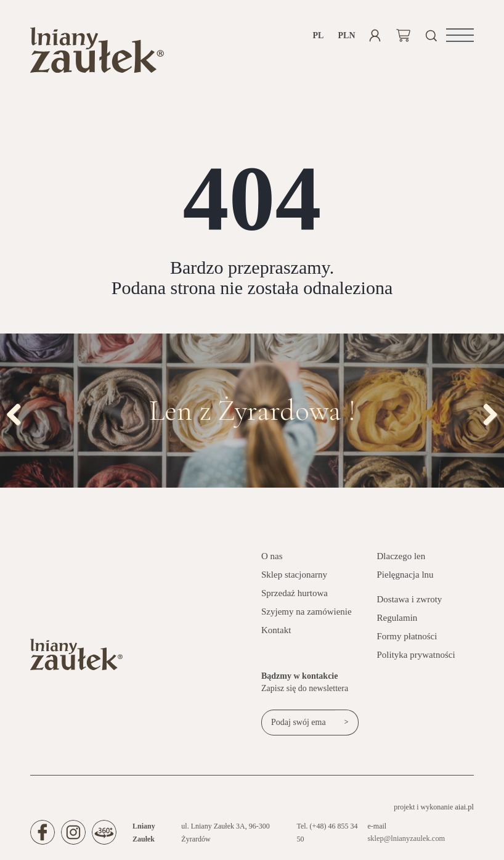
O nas (272, 559)
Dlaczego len (401, 559)
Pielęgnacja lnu (405, 577)
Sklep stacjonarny (294, 577)
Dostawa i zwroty (410, 602)
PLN (347, 35)
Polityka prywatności (416, 657)
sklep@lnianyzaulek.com (406, 842)
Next (486, 415)
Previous (18, 415)
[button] (460, 35)
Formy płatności (407, 639)
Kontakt (276, 633)
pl (319, 35)
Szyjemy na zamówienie (307, 614)
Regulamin (397, 620)
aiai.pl (465, 810)
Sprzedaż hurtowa (295, 596)
